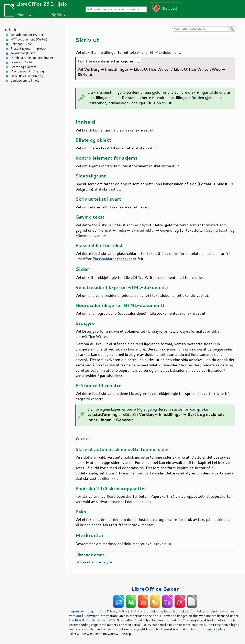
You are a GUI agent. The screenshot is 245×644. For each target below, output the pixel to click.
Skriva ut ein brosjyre (94, 562)
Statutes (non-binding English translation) (161, 611)
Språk (57, 15)
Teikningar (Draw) (23, 53)
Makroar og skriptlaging (27, 71)
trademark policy (213, 629)
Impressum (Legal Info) (86, 611)
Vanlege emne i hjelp (25, 80)
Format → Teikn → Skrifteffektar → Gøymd (136, 230)
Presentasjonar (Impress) (28, 49)
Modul (22, 15)
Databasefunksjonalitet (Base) (32, 58)
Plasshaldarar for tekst (112, 259)
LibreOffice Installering (27, 76)
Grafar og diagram (23, 67)
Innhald (10, 29)
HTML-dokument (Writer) (29, 39)
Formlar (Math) (21, 62)
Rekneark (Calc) (22, 44)
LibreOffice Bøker (155, 589)
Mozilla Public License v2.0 (95, 620)
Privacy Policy (117, 611)
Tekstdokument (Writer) (27, 35)
